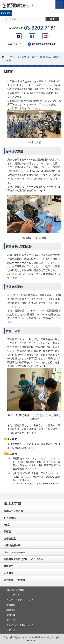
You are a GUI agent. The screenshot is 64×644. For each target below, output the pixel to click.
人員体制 (9, 573)
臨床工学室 (52, 57)
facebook (32, 36)
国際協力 (9, 566)
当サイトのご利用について (20, 625)
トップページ (12, 57)
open (60, 4)
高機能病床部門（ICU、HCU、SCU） (24, 559)
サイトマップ (13, 595)
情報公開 (11, 615)
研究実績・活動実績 (15, 580)
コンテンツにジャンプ (0, 0)
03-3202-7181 (40, 28)
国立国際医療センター (22, 6)
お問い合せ (12, 630)
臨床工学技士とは (13, 511)
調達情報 (11, 610)
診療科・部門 (29, 57)
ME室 (7, 525)
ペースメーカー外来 (15, 552)
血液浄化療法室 (12, 545)
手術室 (7, 531)
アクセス (16, 44)
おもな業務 (10, 518)
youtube (45, 36)
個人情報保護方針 (15, 590)
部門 (41, 57)
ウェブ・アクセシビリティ (20, 600)
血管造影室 (10, 538)
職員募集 (11, 605)
